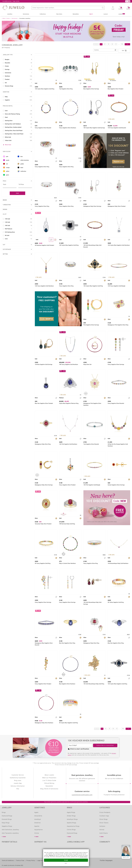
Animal (102, 830)
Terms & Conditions (8, 861)
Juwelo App (18, 783)
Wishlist (121, 8)
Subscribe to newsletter (105, 745)
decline (51, 855)
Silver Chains (104, 823)
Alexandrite (38, 816)
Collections (43, 14)
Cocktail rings (104, 816)
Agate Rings (71, 813)
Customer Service (18, 775)
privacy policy (84, 857)
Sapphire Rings (7, 826)
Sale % (91, 14)
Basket (128, 8)
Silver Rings (103, 819)
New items (59, 14)
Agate (36, 813)
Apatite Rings (71, 823)
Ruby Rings (6, 823)
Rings (4, 813)
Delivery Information (18, 786)
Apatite (37, 826)
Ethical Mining (49, 783)
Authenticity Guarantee (18, 778)
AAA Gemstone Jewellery (10, 830)
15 (122, 44)
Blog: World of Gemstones (49, 789)
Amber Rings (71, 816)
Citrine (37, 833)
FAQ (18, 789)
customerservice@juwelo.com (82, 795)
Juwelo (122, 14)
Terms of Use (20, 861)
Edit (66, 863)
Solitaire (102, 826)
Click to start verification (80, 749)
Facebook (101, 848)
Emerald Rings (7, 819)
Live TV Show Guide (49, 781)
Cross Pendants (105, 813)
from (5, 184)
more (4, 837)
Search (103, 8)
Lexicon (106, 14)
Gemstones (26, 14)
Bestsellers (76, 14)
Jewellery (10, 14)
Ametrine (37, 823)
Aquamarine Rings (73, 826)
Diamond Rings (7, 816)
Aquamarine (38, 830)
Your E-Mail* (73, 745)
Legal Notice (41, 861)
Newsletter (49, 786)
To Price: (21, 184)
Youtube (106, 848)
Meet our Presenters (49, 778)
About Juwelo (49, 775)
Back (4, 18)
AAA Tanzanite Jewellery (10, 833)
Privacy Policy (31, 861)
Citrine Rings (71, 830)
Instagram (111, 848)
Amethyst (38, 819)
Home (8, 18)
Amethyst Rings (72, 819)
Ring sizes (18, 781)
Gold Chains (104, 833)
